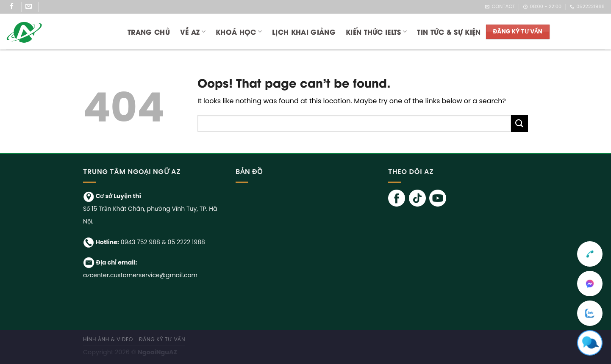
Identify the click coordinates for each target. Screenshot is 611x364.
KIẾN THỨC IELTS (376, 32)
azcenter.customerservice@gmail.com (140, 275)
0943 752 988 (140, 242)
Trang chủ (149, 32)
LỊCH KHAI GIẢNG (304, 32)
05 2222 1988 (186, 242)
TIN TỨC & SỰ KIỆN (449, 32)
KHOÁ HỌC (239, 32)
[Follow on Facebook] (15, 7)
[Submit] (519, 123)
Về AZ (193, 32)
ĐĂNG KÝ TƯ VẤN (162, 339)
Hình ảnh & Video (108, 339)
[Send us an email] (32, 7)
